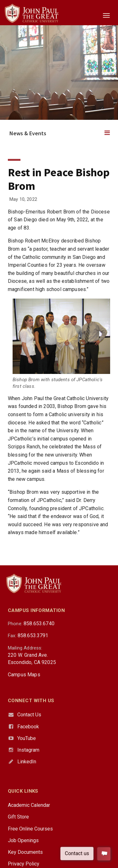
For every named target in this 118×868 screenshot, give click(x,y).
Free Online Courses (30, 829)
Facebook (28, 727)
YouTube (27, 738)
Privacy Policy (24, 864)
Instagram (28, 750)
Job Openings (23, 840)
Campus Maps (24, 675)
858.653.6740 (39, 623)
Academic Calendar (29, 805)
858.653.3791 (33, 635)
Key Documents (25, 852)
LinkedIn (27, 762)
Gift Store (18, 817)
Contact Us (29, 715)
